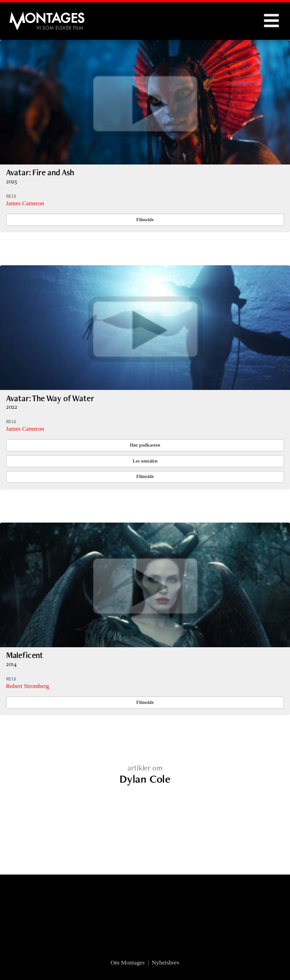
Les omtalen (145, 461)
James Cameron (25, 203)
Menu (271, 21)
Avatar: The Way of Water (50, 398)
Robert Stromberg (28, 686)
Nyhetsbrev (166, 963)
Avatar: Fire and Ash (40, 172)
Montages (25, 16)
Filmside (145, 220)
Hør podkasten (145, 445)
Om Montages (128, 963)
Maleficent (25, 655)
